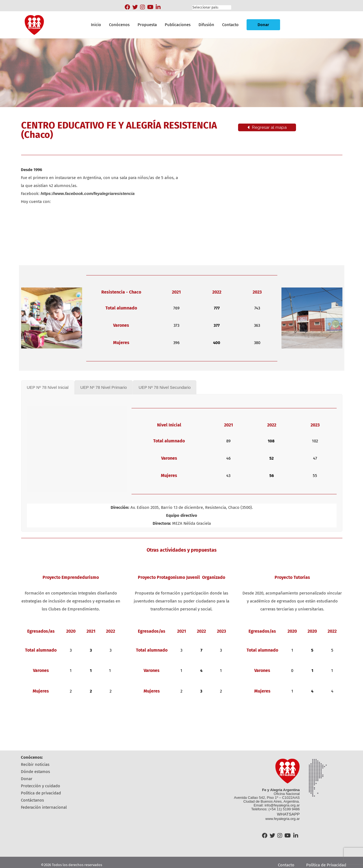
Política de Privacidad (41, 793)
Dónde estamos (35, 772)
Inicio (96, 25)
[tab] (48, 387)
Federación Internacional (44, 807)
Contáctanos (32, 800)
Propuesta (147, 25)
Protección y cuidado (41, 786)
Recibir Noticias (35, 764)
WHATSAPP (288, 814)
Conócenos (119, 25)
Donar (263, 25)
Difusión (206, 25)
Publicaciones (178, 25)
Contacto (230, 25)
